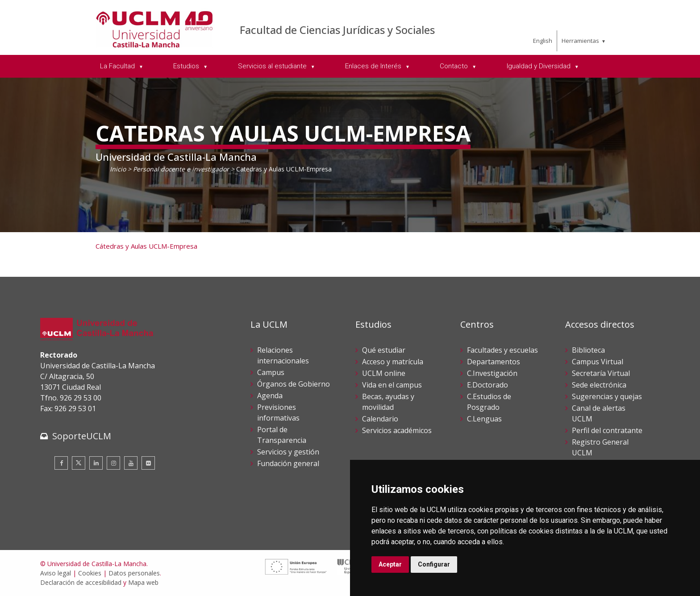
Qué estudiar (384, 350)
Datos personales (134, 573)
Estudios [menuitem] (187, 66)
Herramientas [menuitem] (580, 41)
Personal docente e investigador (181, 169)
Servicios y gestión (288, 452)
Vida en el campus (392, 385)
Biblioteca (588, 350)
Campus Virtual (598, 362)
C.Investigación (492, 373)
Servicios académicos (397, 430)
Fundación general (288, 463)
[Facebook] (61, 463)
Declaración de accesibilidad (81, 582)
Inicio (118, 169)
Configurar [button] (434, 564)
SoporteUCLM (82, 436)
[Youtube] (131, 463)
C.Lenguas (484, 419)
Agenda (270, 396)
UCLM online (384, 373)
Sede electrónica (599, 385)
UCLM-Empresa (172, 246)
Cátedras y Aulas (121, 246)
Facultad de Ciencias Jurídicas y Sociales (337, 30)
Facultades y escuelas (502, 350)
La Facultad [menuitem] (118, 66)
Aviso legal (56, 573)
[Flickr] (148, 463)
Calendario (380, 419)
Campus (271, 372)
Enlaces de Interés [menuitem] (374, 66)
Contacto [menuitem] (455, 66)
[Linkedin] (96, 463)
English (543, 41)
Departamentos (494, 362)
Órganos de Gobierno (294, 384)
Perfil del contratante (607, 430)
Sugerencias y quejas (607, 396)
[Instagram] (113, 463)
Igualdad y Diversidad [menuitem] (540, 66)
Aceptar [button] (390, 564)
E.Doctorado (487, 385)
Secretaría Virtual (601, 373)
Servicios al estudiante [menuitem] (273, 66)
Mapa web (143, 582)
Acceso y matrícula (393, 362)
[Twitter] (79, 463)
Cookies (90, 573)
